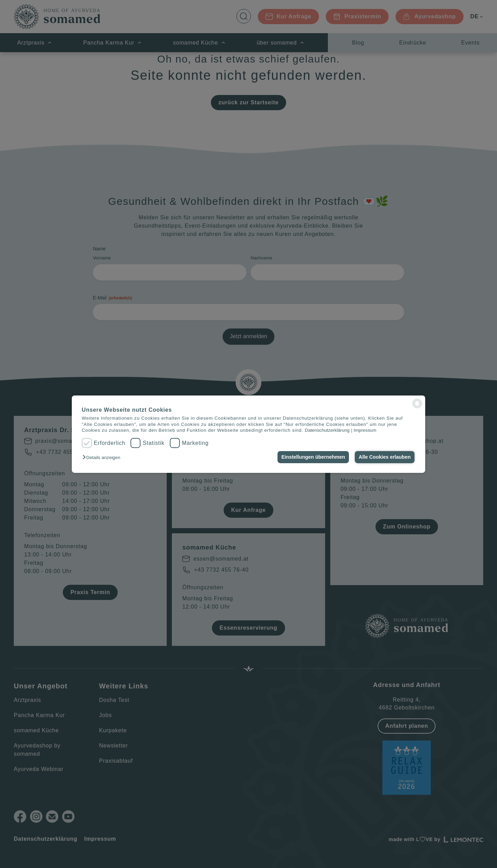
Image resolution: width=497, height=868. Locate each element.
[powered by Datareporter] (417, 403)
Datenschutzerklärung (327, 430)
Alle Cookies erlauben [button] (384, 457)
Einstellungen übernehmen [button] (313, 457)
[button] (103, 457)
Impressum (365, 430)
